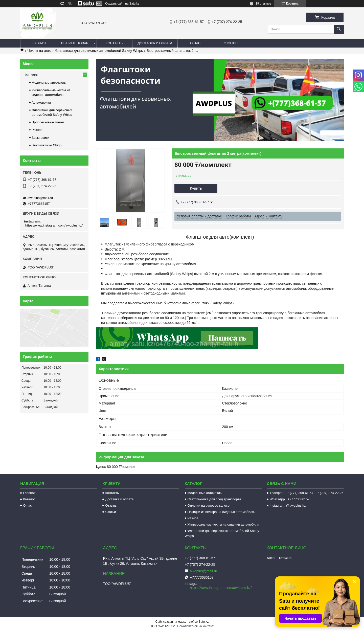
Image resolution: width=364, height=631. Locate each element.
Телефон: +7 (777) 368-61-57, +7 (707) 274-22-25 (307, 493)
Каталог (32, 75)
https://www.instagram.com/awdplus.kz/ (54, 225)
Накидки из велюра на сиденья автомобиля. (221, 512)
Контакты (115, 43)
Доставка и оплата (155, 43)
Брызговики (40, 138)
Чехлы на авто (39, 51)
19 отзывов (263, 4)
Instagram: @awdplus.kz (288, 505)
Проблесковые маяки (48, 122)
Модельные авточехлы (49, 83)
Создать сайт (115, 4)
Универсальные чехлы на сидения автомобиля (223, 524)
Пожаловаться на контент (195, 626)
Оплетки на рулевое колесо (209, 505)
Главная (38, 43)
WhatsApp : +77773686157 (290, 499)
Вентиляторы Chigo (47, 145)
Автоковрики (41, 103)
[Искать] (339, 29)
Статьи (110, 512)
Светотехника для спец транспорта (214, 499)
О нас (195, 43)
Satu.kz (203, 622)
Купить (196, 188)
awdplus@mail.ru (40, 198)
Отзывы (231, 43)
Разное (37, 130)
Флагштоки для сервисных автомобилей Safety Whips (99, 51)
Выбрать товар (75, 43)
